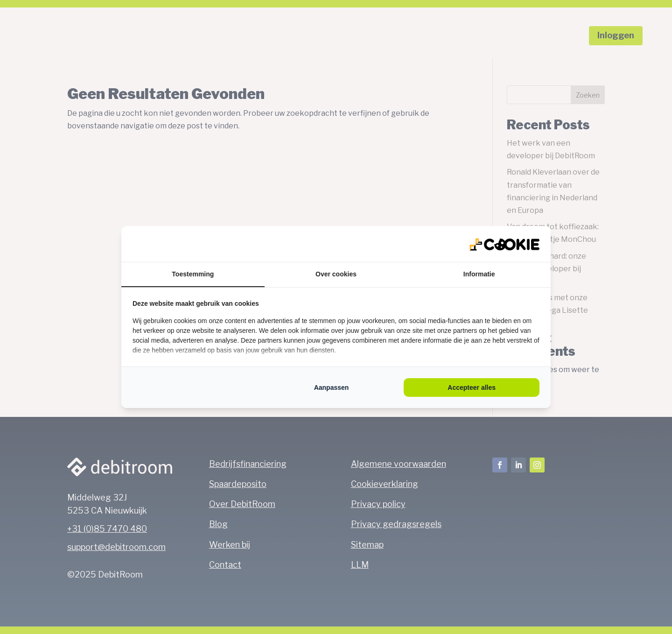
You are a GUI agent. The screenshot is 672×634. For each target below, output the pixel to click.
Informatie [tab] (479, 274)
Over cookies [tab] (336, 274)
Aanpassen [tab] (332, 387)
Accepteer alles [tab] (472, 387)
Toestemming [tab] (193, 274)
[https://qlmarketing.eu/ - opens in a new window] (504, 244)
